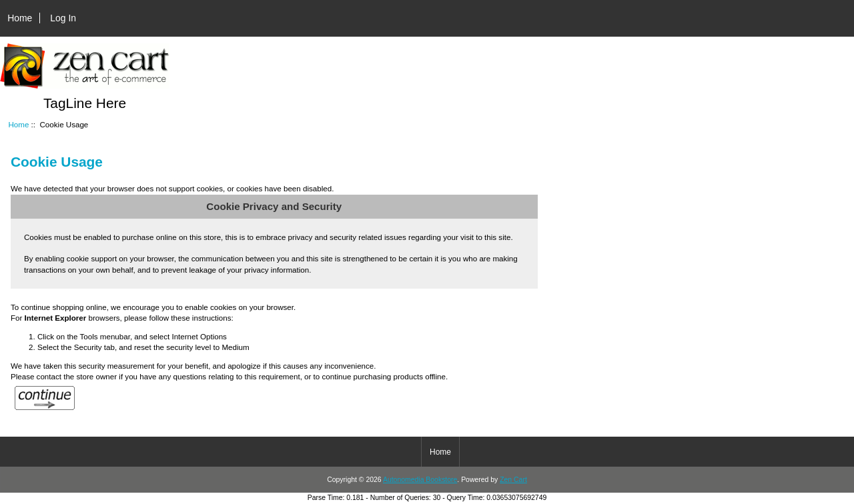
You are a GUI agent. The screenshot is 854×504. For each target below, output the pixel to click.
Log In (63, 18)
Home (20, 18)
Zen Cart (513, 480)
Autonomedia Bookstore (420, 480)
